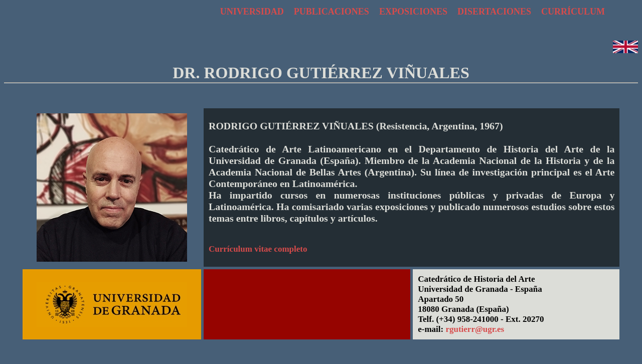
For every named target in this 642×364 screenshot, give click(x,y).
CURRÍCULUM (573, 12)
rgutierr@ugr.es (475, 329)
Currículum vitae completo (258, 249)
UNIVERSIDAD (252, 12)
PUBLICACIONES (332, 12)
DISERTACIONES (494, 12)
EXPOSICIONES (413, 12)
